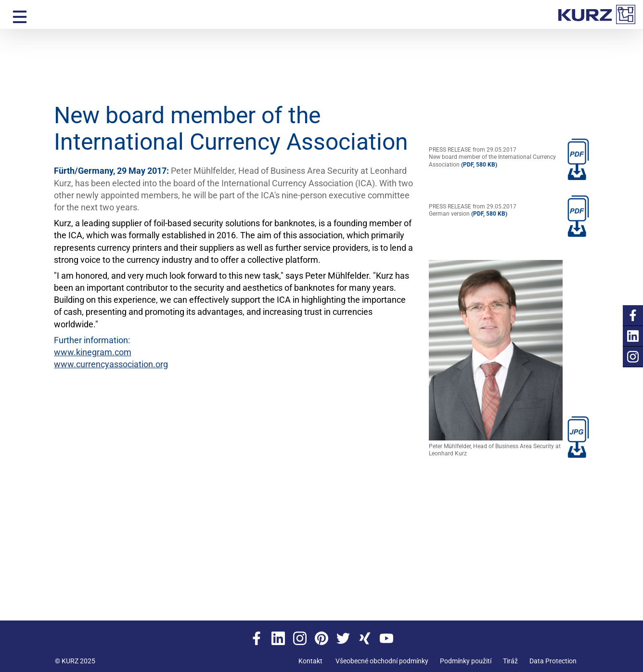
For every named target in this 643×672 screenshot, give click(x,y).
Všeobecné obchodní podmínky (382, 661)
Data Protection (553, 661)
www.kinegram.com (93, 352)
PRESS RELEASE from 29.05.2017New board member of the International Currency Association (492, 157)
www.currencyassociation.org (111, 364)
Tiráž (510, 661)
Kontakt (310, 661)
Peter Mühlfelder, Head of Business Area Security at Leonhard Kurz (496, 359)
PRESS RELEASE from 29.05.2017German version (473, 210)
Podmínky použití (466, 661)
